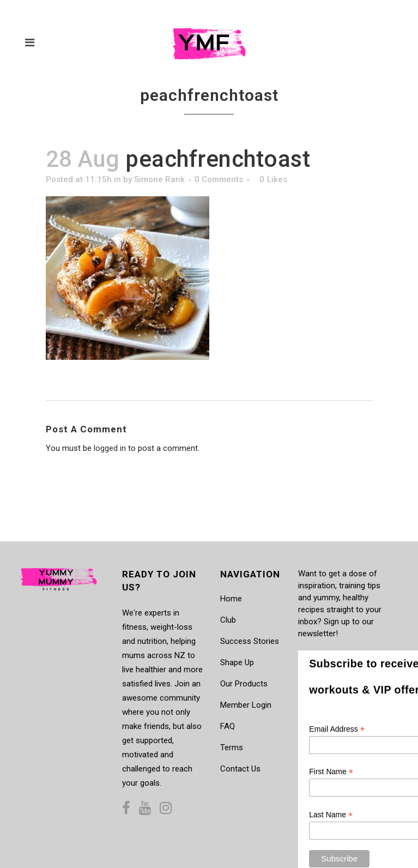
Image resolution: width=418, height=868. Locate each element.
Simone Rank (159, 179)
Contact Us (240, 769)
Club (228, 620)
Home (231, 599)
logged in (110, 448)
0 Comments (219, 179)
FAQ (228, 726)
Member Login (246, 705)
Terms (232, 748)
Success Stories (250, 641)
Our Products (244, 684)
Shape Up (237, 662)
